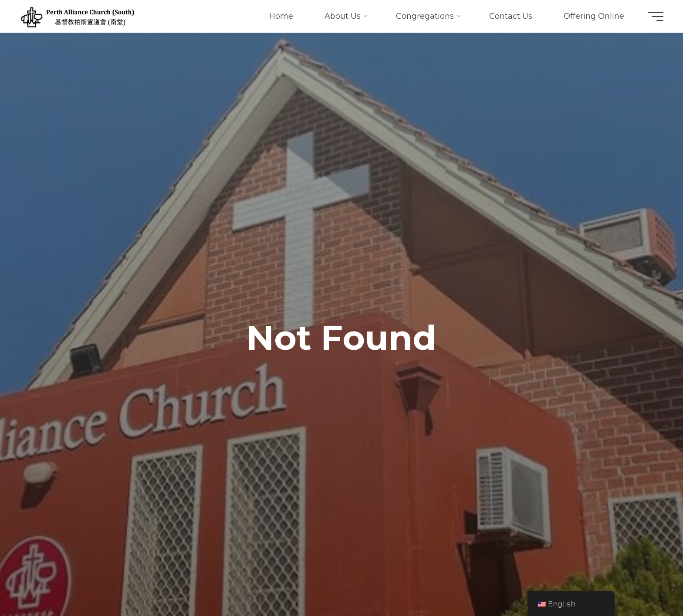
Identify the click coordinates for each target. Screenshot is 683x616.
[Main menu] (656, 17)
